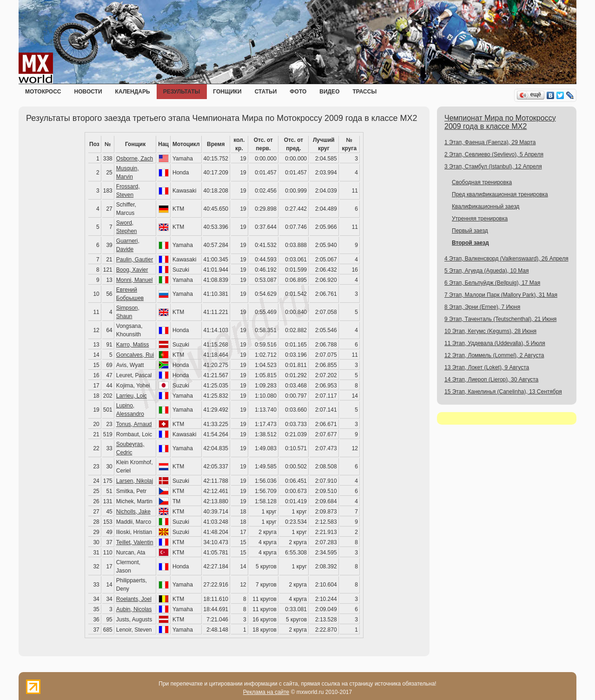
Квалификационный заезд (486, 207)
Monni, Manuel (135, 280)
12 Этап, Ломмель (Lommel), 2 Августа (494, 355)
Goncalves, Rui (135, 355)
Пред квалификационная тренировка (500, 194)
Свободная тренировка (482, 182)
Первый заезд (470, 231)
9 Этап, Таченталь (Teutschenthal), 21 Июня (500, 319)
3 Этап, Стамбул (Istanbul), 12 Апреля (493, 167)
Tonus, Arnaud (134, 424)
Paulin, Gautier (135, 260)
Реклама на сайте (266, 692)
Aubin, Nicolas (134, 609)
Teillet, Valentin (135, 542)
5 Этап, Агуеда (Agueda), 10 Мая (487, 271)
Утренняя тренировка (480, 219)
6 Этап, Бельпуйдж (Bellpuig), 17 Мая (492, 283)
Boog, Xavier (132, 270)
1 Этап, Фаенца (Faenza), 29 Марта (490, 142)
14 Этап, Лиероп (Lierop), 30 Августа (491, 380)
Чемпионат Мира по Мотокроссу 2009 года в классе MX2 (500, 122)
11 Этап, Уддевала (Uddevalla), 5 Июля (495, 343)
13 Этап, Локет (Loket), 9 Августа (487, 367)
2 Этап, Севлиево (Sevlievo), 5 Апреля (494, 154)
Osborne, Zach (135, 159)
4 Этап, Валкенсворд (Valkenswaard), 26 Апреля (506, 259)
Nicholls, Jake (133, 512)
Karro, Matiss (133, 345)
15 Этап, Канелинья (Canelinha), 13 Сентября (503, 392)
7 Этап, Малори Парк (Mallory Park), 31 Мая (501, 295)
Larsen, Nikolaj (135, 481)
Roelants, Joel (134, 599)
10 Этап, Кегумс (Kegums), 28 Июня (490, 331)
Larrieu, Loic (132, 396)
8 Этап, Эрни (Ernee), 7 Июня (482, 307)
